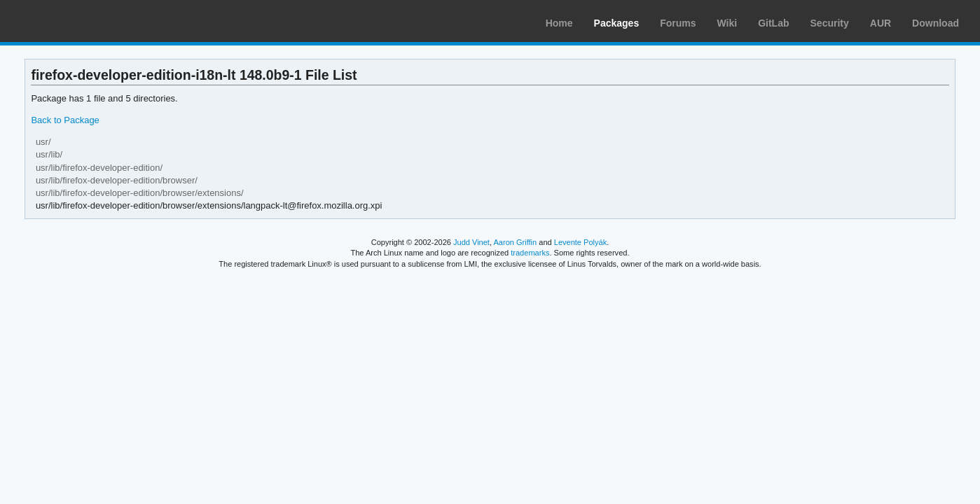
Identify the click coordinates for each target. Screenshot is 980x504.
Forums (678, 23)
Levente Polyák (580, 242)
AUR (881, 23)
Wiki (727, 23)
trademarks (530, 253)
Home (559, 23)
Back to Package (65, 120)
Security (830, 23)
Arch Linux (77, 21)
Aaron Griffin (515, 242)
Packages (617, 23)
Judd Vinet (471, 242)
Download (936, 23)
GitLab (773, 23)
